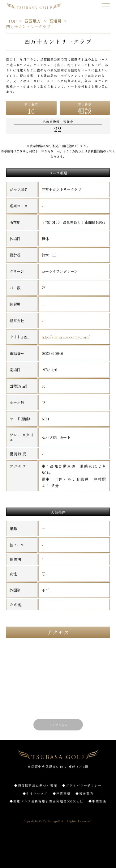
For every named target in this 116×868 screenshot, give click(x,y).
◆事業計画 (97, 801)
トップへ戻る (58, 725)
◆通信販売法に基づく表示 (36, 785)
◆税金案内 (84, 793)
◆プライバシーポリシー (82, 785)
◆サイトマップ (35, 793)
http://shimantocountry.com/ (66, 337)
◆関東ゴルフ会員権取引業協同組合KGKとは (47, 801)
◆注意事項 (62, 793)
